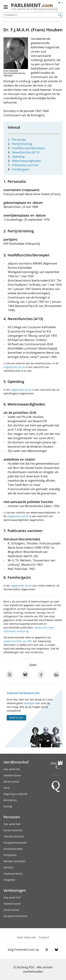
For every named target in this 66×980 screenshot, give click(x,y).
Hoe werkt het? (12, 824)
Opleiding (18, 157)
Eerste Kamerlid (13, 830)
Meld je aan (16, 718)
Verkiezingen (15, 890)
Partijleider (10, 855)
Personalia (19, 140)
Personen (12, 817)
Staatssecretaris (13, 874)
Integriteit (9, 880)
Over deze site (26, 937)
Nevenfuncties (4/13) (26, 152)
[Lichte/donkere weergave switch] (62, 3)
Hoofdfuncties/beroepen (28, 148)
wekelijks (29, 703)
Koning (8, 806)
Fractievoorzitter (13, 849)
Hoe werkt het (12, 769)
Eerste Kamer (11, 782)
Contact (44, 937)
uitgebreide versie (14, 367)
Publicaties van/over (25, 165)
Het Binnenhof (16, 762)
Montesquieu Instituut (44, 9)
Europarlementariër (15, 843)
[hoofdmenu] (6, 8)
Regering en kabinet (15, 794)
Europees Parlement (15, 916)
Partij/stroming (22, 144)
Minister (8, 867)
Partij (7, 788)
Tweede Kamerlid (14, 836)
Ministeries (10, 800)
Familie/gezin (21, 169)
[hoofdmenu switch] (6, 8)
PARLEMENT (32, 5)
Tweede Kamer (12, 775)
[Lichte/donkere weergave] (62, 3)
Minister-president (15, 861)
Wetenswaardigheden (26, 161)
